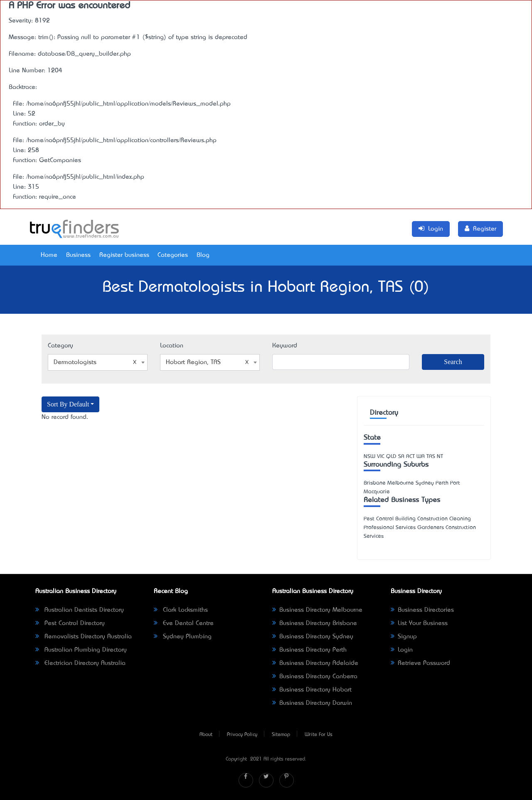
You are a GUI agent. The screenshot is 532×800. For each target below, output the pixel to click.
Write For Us (319, 735)
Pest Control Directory (70, 623)
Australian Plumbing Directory (81, 650)
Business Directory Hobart (312, 690)
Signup (404, 637)
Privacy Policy (242, 735)
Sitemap (281, 735)
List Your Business (419, 623)
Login (402, 650)
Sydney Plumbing (183, 637)
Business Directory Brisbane (315, 623)
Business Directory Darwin (312, 703)
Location (172, 346)
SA (401, 457)
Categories (173, 255)
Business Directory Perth (309, 650)
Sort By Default (68, 404)
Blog (203, 255)
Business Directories (422, 610)
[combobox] (98, 362)
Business (78, 255)
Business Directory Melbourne (317, 610)
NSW (369, 457)
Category (60, 346)
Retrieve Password (420, 663)
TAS (431, 457)
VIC (381, 457)
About (206, 735)
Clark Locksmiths (181, 610)
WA (421, 457)
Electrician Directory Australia (80, 663)
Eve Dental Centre (184, 623)
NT (440, 457)
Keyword (285, 346)
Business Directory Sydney (313, 637)
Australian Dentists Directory (80, 610)
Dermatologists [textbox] (95, 362)
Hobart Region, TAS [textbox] (207, 362)
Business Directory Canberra (315, 677)
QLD (391, 457)
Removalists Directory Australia (84, 637)
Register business (124, 255)
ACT (410, 457)
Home (49, 255)
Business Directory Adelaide (315, 663)
